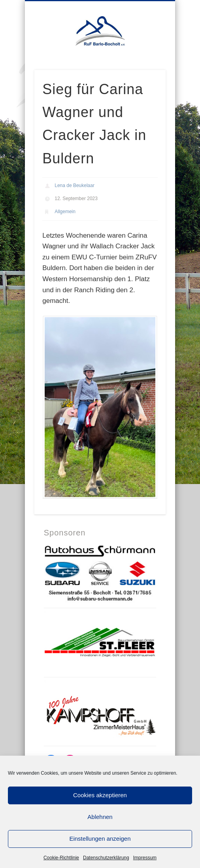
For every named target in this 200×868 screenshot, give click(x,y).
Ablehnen (100, 817)
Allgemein (65, 212)
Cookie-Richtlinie (61, 858)
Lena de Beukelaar (75, 185)
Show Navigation (159, 67)
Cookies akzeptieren (100, 795)
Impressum (145, 858)
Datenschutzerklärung (106, 858)
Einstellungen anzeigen (100, 839)
